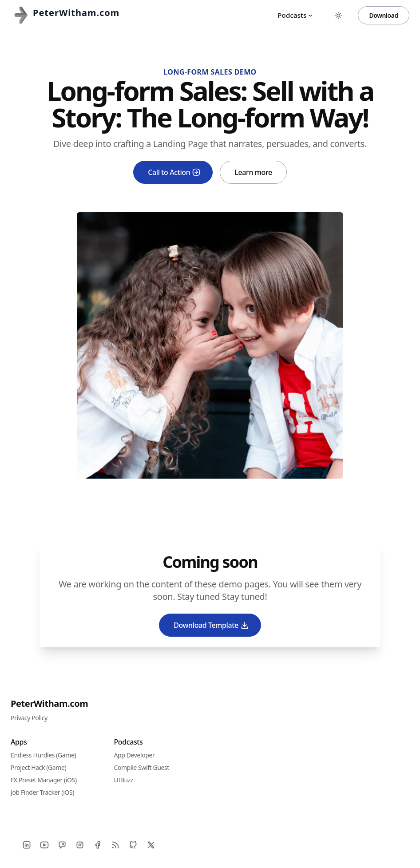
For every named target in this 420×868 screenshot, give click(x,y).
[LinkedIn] (27, 845)
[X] (151, 845)
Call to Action (174, 172)
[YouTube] (44, 845)
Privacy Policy (29, 718)
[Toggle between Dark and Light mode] (338, 16)
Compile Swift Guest (142, 767)
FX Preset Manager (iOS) (44, 780)
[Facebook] (98, 845)
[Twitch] (62, 845)
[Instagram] (80, 845)
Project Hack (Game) (38, 767)
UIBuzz (124, 780)
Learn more (253, 172)
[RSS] (115, 845)
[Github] (133, 845)
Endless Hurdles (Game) (43, 755)
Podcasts (295, 15)
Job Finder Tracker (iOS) (42, 792)
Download (384, 15)
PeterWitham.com (49, 704)
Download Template (211, 625)
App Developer (135, 755)
